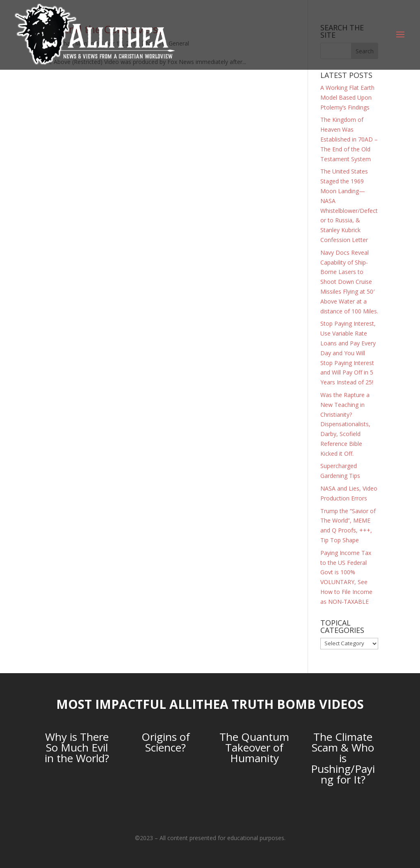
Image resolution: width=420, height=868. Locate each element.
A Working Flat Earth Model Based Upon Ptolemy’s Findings (347, 97)
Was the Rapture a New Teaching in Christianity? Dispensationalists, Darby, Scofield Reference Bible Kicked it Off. (345, 424)
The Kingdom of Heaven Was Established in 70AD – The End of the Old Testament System (349, 139)
